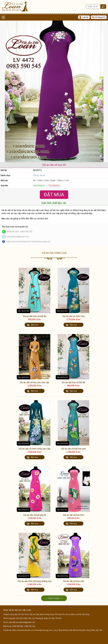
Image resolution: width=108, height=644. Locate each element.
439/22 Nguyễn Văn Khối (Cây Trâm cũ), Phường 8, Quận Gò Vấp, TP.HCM (32, 618)
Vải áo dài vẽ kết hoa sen (73, 449)
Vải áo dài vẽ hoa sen (73, 581)
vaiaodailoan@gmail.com (18, 237)
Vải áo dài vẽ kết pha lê (35, 515)
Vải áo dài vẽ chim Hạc (73, 316)
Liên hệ (85, 17)
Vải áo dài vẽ (39, 175)
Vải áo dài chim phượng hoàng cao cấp (35, 583)
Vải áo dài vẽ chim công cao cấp (34, 449)
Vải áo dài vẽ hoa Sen (73, 515)
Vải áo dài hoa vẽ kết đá (34, 316)
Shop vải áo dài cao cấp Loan (17, 610)
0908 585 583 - (13, 232)
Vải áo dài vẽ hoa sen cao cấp (34, 382)
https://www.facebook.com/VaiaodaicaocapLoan (28, 242)
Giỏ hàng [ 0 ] (100, 17)
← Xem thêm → (54, 598)
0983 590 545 (26, 232)
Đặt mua (34, 325)
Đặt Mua (54, 195)
